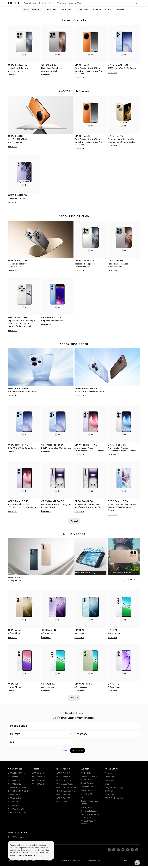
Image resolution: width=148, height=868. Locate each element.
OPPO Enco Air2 (64, 795)
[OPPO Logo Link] (14, 3)
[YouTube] (123, 850)
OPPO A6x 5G (15, 798)
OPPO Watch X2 (64, 777)
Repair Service (87, 783)
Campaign (109, 795)
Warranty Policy (88, 807)
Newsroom (110, 780)
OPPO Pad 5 (38, 773)
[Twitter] (118, 850)
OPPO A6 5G (14, 795)
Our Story (109, 773)
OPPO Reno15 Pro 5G (18, 791)
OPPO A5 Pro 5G (16, 809)
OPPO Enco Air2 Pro (66, 791)
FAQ (82, 798)
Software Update (89, 787)
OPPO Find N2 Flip (16, 784)
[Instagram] (128, 850)
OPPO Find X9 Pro (16, 773)
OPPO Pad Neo (39, 780)
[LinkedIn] (114, 850)
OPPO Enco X (63, 802)
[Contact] (137, 863)
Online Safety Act (89, 811)
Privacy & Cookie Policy (26, 855)
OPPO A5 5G (14, 805)
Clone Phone (86, 794)
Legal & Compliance (48, 860)
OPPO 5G (109, 791)
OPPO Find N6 (15, 780)
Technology (110, 777)
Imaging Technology (114, 788)
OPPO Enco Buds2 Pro (67, 788)
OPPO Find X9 (15, 777)
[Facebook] (109, 850)
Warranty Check (88, 790)
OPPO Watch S (63, 773)
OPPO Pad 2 (38, 784)
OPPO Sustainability (114, 798)
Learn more (13, 75)
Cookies (34, 860)
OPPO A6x (13, 802)
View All (74, 521)
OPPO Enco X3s (64, 780)
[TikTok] (132, 850)
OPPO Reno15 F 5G (17, 788)
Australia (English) (132, 861)
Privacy (11, 860)
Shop (107, 784)
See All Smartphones (18, 813)
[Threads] (137, 850)
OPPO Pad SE (39, 777)
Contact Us (86, 773)
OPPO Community (16, 837)
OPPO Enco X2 (63, 798)
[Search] (136, 3)
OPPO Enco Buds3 (65, 784)
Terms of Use (23, 860)
